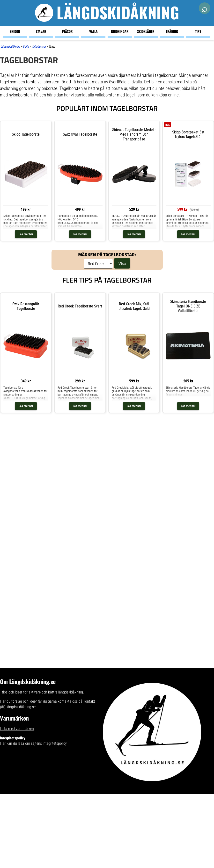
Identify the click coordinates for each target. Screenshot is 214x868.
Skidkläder (146, 31)
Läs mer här (26, 234)
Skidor (15, 31)
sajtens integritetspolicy (49, 743)
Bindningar (120, 31)
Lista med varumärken (17, 729)
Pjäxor (67, 31)
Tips (198, 31)
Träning (172, 31)
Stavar (41, 31)
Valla (93, 31)
